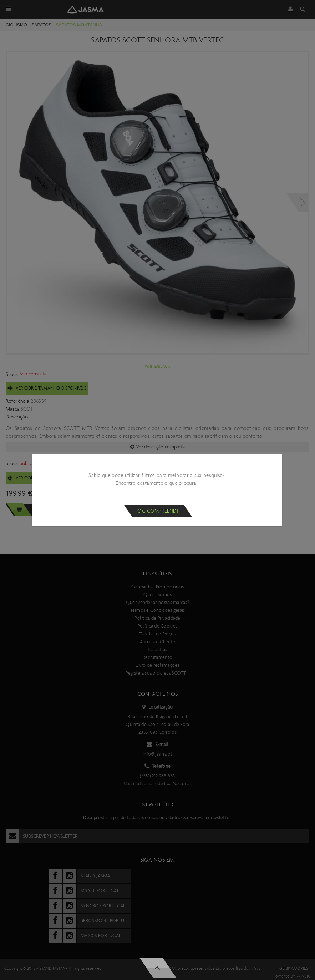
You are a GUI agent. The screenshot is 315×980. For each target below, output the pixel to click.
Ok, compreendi (158, 511)
